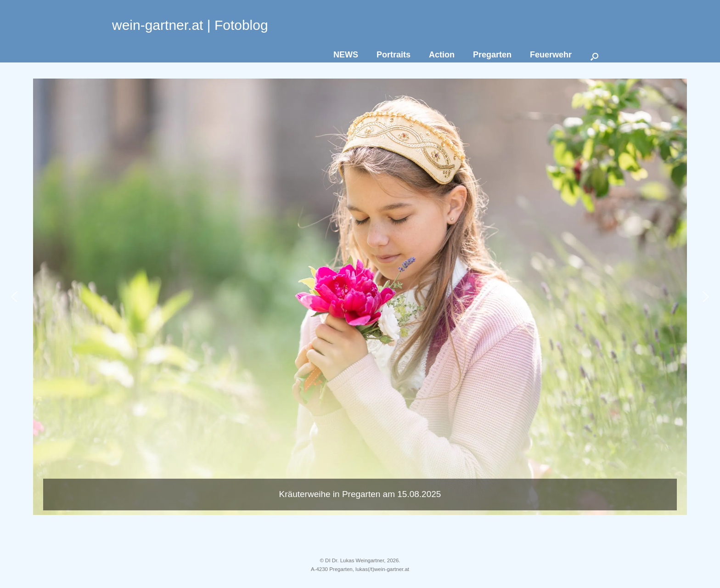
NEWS (346, 55)
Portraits (394, 55)
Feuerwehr (551, 55)
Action (442, 55)
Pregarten (492, 55)
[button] (360, 297)
